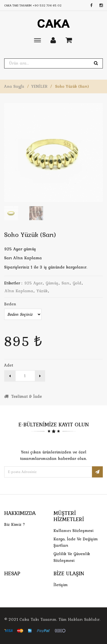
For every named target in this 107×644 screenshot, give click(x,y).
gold (77, 283)
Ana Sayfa (14, 86)
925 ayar (33, 283)
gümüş (52, 283)
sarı (65, 283)
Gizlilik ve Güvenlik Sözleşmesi (72, 557)
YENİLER (39, 86)
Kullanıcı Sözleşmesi (73, 531)
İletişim (61, 585)
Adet (9, 365)
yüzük (42, 291)
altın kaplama (19, 291)
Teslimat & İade (23, 396)
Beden (10, 304)
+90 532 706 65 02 (47, 5)
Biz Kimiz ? (15, 524)
